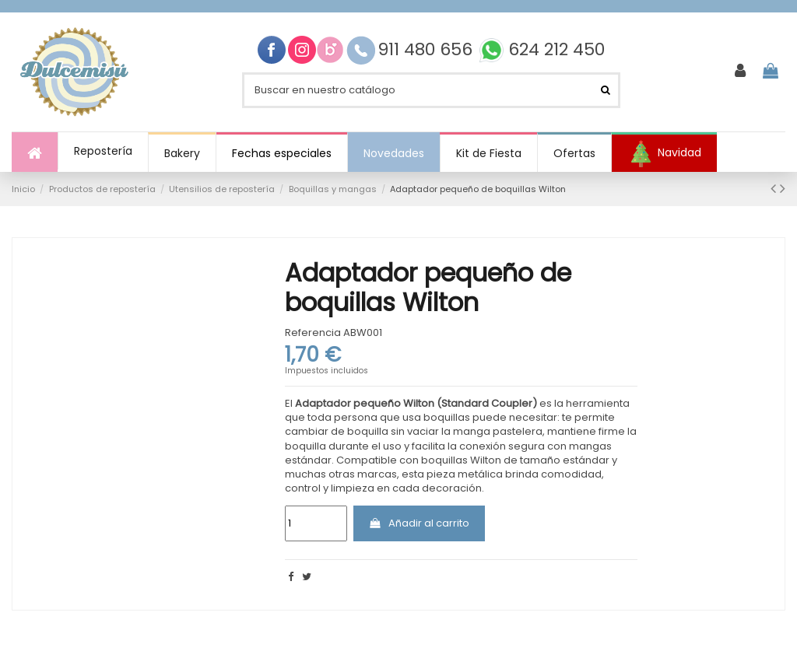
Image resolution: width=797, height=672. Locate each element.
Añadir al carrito (419, 523)
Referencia (313, 333)
